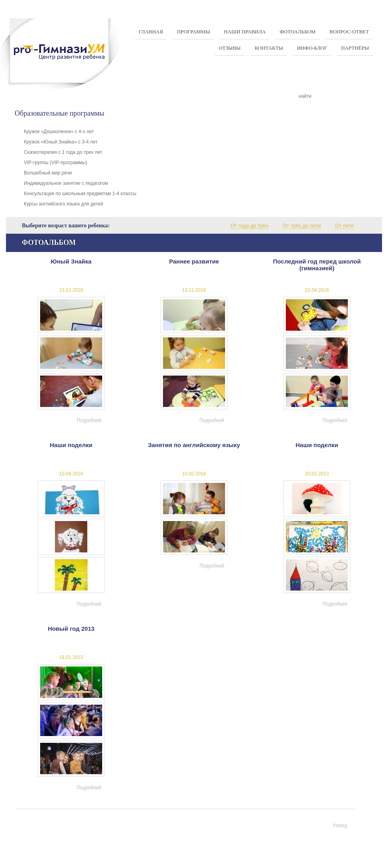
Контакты (269, 48)
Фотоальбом (297, 32)
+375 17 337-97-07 (160, 854)
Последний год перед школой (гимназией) (317, 265)
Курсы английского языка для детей (64, 204)
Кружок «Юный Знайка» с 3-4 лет (61, 142)
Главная (151, 32)
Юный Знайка (71, 261)
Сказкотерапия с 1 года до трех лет (63, 152)
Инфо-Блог (312, 48)
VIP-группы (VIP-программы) (55, 163)
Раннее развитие (194, 261)
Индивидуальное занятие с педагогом (66, 183)
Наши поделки (71, 445)
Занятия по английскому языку (194, 445)
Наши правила (245, 32)
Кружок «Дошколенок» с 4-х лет (59, 132)
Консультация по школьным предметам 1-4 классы (80, 194)
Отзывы (230, 48)
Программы (193, 32)
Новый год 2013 (71, 629)
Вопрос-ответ (349, 32)
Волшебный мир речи (48, 173)
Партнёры (355, 48)
